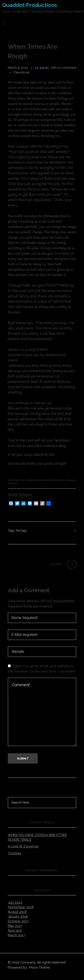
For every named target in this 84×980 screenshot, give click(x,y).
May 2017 (15, 926)
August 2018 (17, 912)
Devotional (22, 72)
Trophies (14, 853)
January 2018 (18, 917)
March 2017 (16, 935)
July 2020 (15, 902)
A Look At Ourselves (23, 846)
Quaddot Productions (30, 5)
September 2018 (21, 907)
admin (44, 68)
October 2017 (18, 921)
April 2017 (15, 931)
